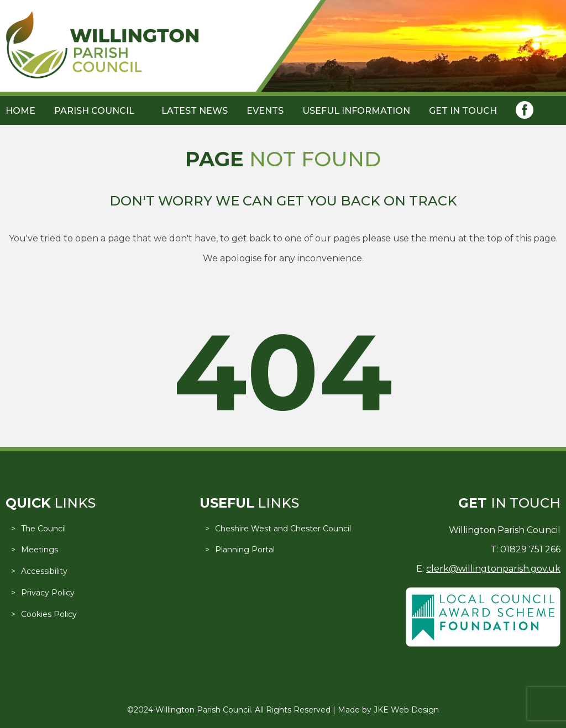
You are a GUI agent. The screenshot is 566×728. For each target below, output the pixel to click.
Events (265, 111)
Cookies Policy (49, 614)
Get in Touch (463, 111)
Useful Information (356, 111)
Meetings (40, 550)
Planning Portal (245, 550)
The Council (43, 529)
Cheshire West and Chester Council (283, 529)
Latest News (195, 111)
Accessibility (44, 571)
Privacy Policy (48, 593)
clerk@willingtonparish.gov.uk (493, 569)
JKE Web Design (406, 710)
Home (20, 111)
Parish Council (94, 111)
